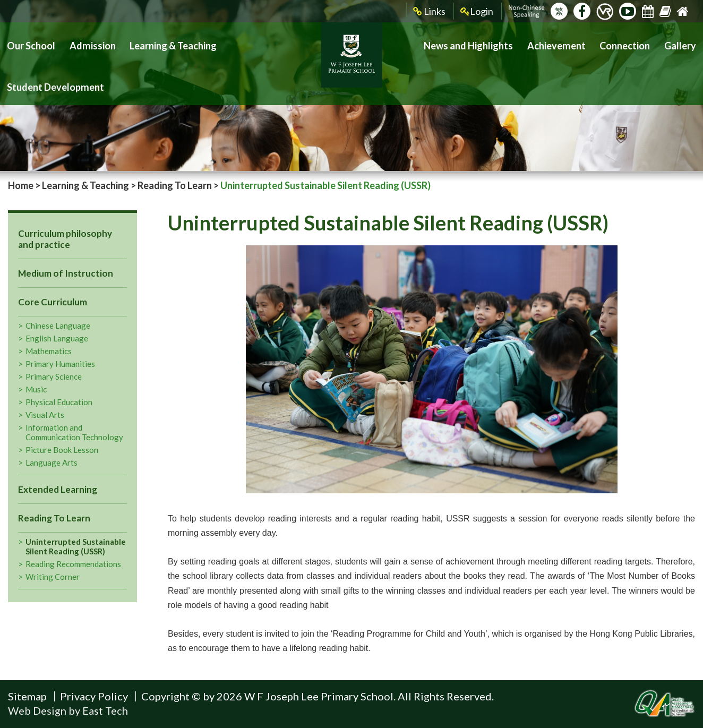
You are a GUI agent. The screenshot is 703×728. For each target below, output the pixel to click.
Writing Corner (53, 577)
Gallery (682, 43)
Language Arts (52, 463)
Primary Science (54, 376)
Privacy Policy (94, 696)
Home (21, 185)
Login (477, 11)
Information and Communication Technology (74, 432)
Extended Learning (58, 489)
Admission (84, 43)
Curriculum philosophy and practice (65, 239)
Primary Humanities (60, 364)
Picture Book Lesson (62, 450)
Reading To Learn (175, 185)
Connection (632, 43)
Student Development (253, 43)
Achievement (571, 43)
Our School (28, 43)
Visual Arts (45, 415)
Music (36, 389)
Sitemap (27, 696)
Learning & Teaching (157, 43)
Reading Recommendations (73, 564)
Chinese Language (58, 326)
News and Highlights (492, 43)
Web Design (37, 710)
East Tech (105, 710)
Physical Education (59, 402)
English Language (57, 338)
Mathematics (49, 351)
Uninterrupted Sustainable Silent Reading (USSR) (76, 546)
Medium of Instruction (66, 273)
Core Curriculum (53, 302)
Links (429, 11)
